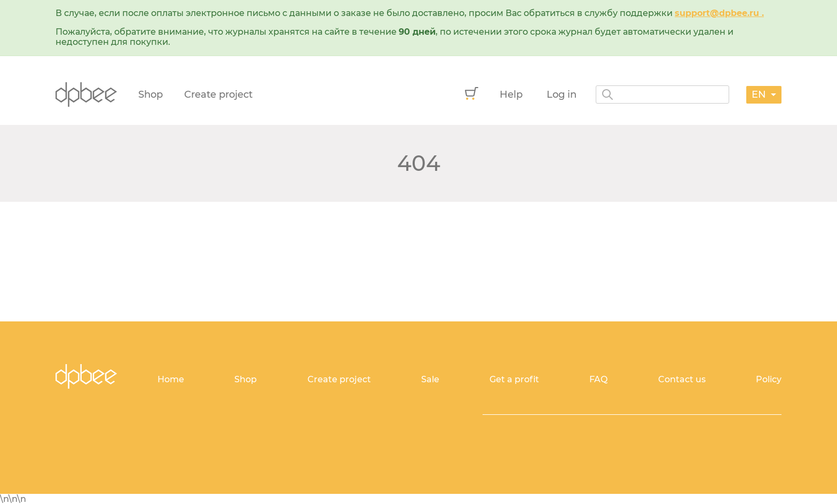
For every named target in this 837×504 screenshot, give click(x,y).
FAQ (598, 379)
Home (171, 379)
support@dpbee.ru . (719, 13)
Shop (151, 94)
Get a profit (514, 379)
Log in (562, 94)
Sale (430, 379)
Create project (218, 94)
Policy (769, 379)
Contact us (682, 379)
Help (511, 94)
